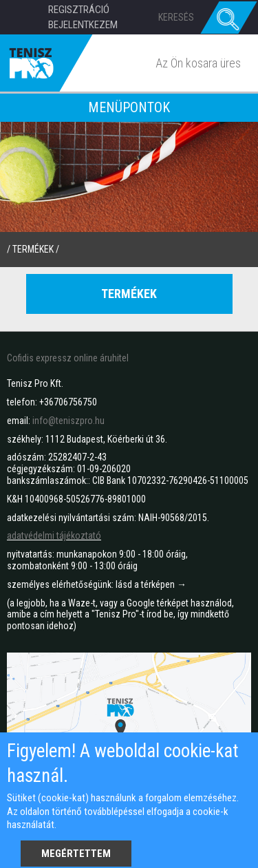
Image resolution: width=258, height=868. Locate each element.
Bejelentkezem (83, 25)
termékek (33, 249)
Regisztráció (79, 10)
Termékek (129, 294)
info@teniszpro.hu (68, 421)
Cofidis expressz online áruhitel (68, 358)
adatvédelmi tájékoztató (54, 536)
